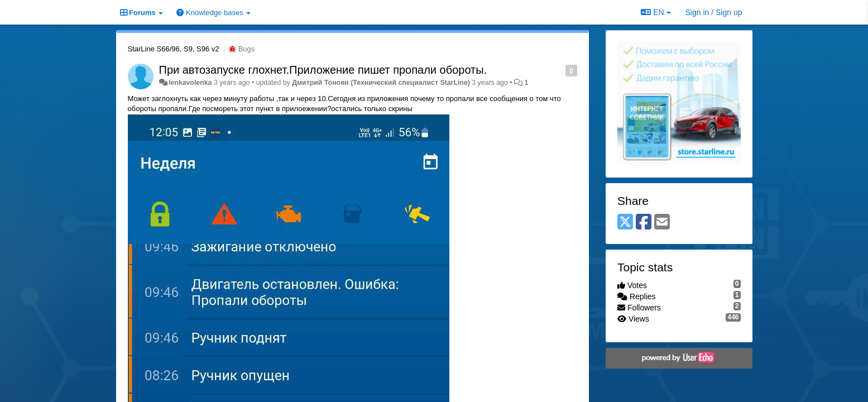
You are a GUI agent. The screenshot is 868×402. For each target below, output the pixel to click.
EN (656, 12)
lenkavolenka (190, 83)
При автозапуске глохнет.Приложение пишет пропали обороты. (323, 70)
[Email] (662, 222)
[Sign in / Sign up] (714, 12)
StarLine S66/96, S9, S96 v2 (174, 49)
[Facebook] (644, 222)
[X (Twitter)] (625, 222)
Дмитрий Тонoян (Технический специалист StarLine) (381, 83)
